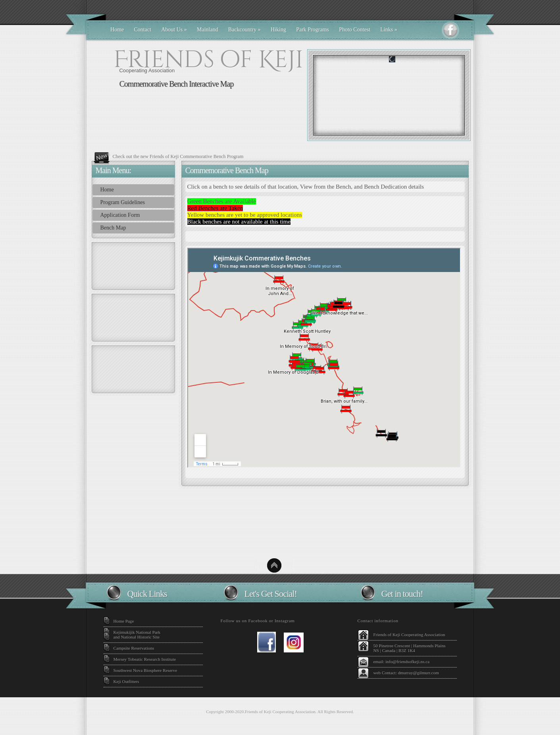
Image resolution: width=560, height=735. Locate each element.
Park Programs (313, 30)
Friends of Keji (208, 60)
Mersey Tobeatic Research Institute (145, 659)
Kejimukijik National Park (137, 632)
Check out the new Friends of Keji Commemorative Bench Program (178, 156)
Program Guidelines (123, 202)
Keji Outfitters (126, 681)
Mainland (208, 30)
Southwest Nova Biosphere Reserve (145, 670)
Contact (143, 30)
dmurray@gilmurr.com (419, 673)
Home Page (124, 621)
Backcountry (244, 30)
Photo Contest (355, 30)
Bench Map (113, 228)
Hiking (278, 30)
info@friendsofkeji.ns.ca (407, 662)
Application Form (120, 215)
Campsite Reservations (134, 648)
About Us (174, 30)
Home (117, 30)
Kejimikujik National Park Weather (280, 526)
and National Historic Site (137, 637)
